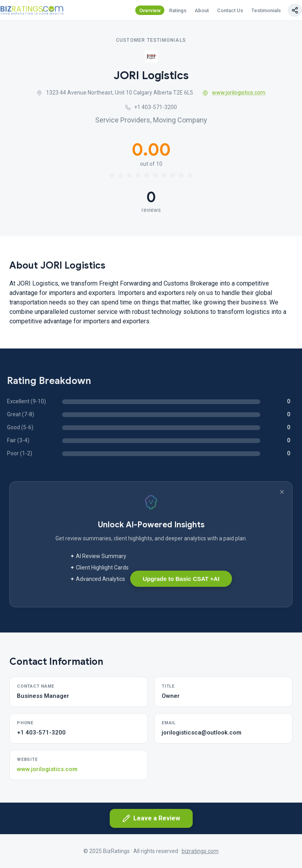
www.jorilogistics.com (234, 93)
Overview (150, 10)
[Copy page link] (295, 10)
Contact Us (230, 10)
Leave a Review (151, 818)
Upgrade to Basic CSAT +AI (181, 579)
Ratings (178, 10)
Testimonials (266, 10)
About (202, 10)
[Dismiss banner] (282, 492)
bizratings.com (200, 851)
